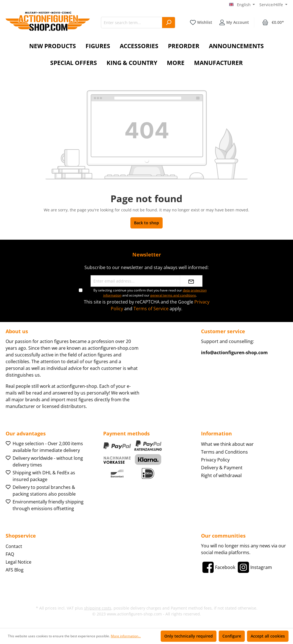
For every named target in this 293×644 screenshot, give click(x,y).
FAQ (10, 554)
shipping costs (98, 608)
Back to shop (146, 223)
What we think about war (227, 444)
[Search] (169, 23)
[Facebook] (218, 567)
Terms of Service (151, 309)
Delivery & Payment (222, 468)
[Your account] (234, 22)
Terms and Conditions (224, 452)
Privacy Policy (215, 460)
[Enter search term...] (132, 23)
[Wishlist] (201, 22)
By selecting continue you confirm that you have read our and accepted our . (150, 293)
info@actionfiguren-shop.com (234, 353)
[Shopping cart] (273, 22)
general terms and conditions (173, 295)
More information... (126, 636)
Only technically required (189, 636)
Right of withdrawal (221, 475)
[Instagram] (254, 567)
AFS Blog (15, 570)
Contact (14, 546)
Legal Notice (19, 562)
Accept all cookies (268, 636)
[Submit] (191, 281)
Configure (232, 636)
